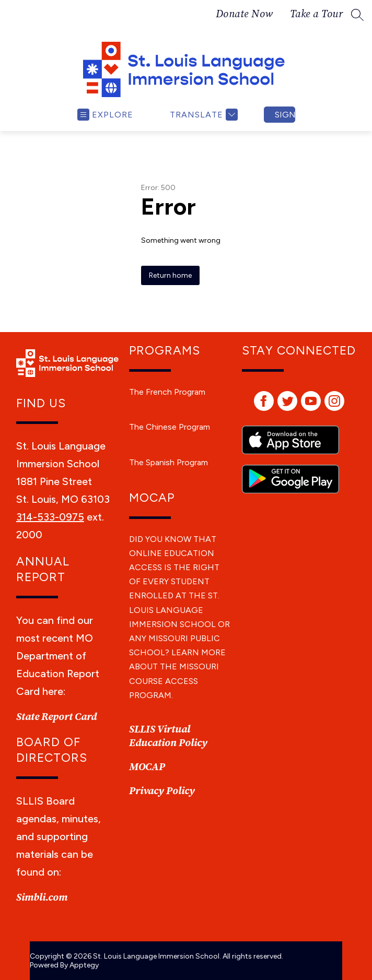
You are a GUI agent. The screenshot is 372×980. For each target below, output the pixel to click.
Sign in (285, 115)
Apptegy (84, 965)
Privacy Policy (162, 791)
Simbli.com (42, 898)
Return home (170, 275)
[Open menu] (105, 115)
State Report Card (56, 717)
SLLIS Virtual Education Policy (168, 736)
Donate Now (245, 15)
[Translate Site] (202, 115)
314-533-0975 (50, 517)
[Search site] (357, 15)
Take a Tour (317, 15)
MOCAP (147, 767)
